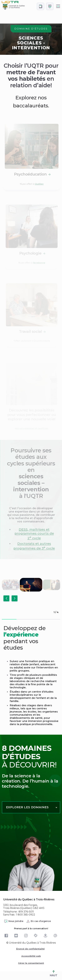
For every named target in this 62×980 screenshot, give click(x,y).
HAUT (54, 974)
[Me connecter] (50, 6)
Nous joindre (14, 921)
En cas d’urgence (38, 921)
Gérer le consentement (31, 963)
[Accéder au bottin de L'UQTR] (41, 6)
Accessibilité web (31, 956)
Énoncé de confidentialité (30, 949)
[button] (6, 598)
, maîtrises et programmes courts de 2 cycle (34, 534)
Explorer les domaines (27, 807)
